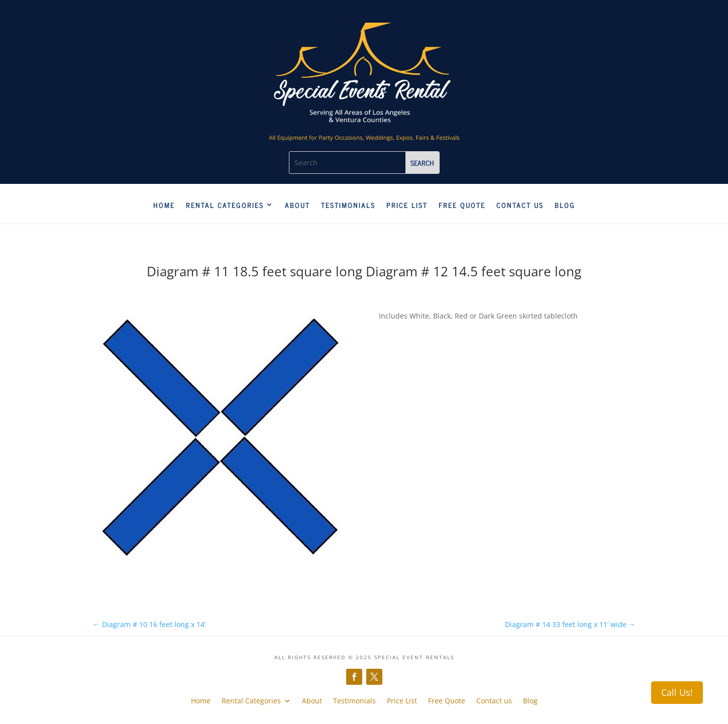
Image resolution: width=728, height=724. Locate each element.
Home (164, 205)
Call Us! (677, 692)
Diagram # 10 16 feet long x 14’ (149, 624)
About (297, 205)
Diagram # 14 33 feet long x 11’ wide (570, 624)
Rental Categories (225, 205)
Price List (407, 205)
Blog (565, 205)
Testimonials (348, 205)
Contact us (520, 205)
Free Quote (462, 205)
